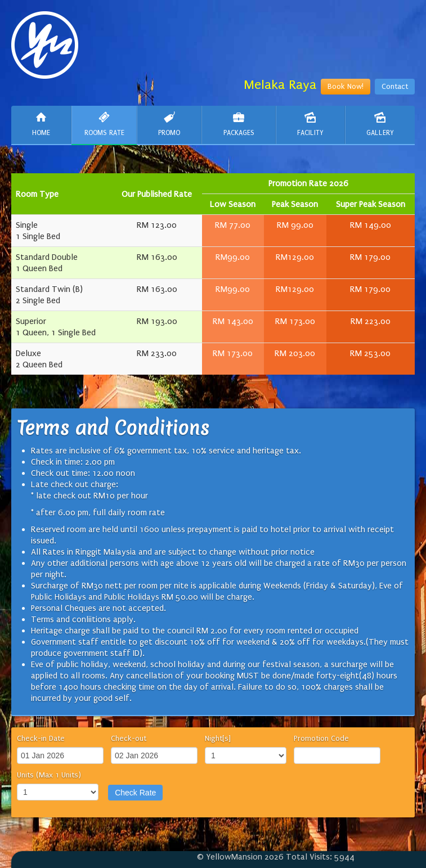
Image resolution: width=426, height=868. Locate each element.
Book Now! (346, 86)
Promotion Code (321, 738)
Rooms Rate (104, 124)
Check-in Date (41, 738)
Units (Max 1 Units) (49, 775)
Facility (310, 124)
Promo (169, 124)
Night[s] (218, 738)
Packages (238, 124)
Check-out (129, 738)
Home (41, 124)
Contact (395, 86)
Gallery (380, 124)
